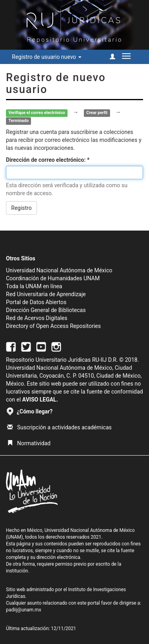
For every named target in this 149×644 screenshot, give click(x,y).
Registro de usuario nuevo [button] (47, 57)
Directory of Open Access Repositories (53, 326)
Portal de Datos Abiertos (36, 302)
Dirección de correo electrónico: (46, 160)
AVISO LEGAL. (40, 400)
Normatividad (29, 443)
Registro (21, 208)
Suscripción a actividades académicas (59, 427)
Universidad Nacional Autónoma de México (59, 270)
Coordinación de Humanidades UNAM (53, 278)
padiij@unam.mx (24, 610)
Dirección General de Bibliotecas (46, 310)
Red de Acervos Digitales (37, 318)
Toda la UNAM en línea (34, 286)
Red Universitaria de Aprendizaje (46, 294)
